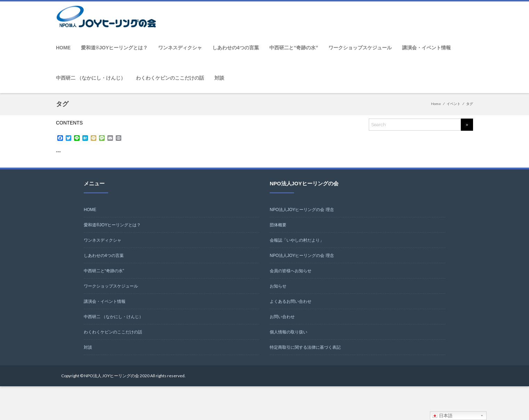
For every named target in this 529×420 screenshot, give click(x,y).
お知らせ (278, 286)
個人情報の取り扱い (288, 332)
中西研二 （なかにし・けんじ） (91, 78)
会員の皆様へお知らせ (291, 271)
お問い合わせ (282, 317)
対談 (219, 78)
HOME (63, 48)
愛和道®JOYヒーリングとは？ (114, 48)
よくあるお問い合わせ (291, 301)
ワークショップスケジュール (360, 48)
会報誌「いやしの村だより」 (297, 240)
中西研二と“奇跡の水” (294, 48)
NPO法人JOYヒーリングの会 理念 (302, 210)
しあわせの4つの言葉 (236, 48)
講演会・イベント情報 (426, 48)
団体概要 (278, 225)
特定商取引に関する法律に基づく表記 (305, 347)
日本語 (442, 416)
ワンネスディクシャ (180, 48)
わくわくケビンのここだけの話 (170, 78)
